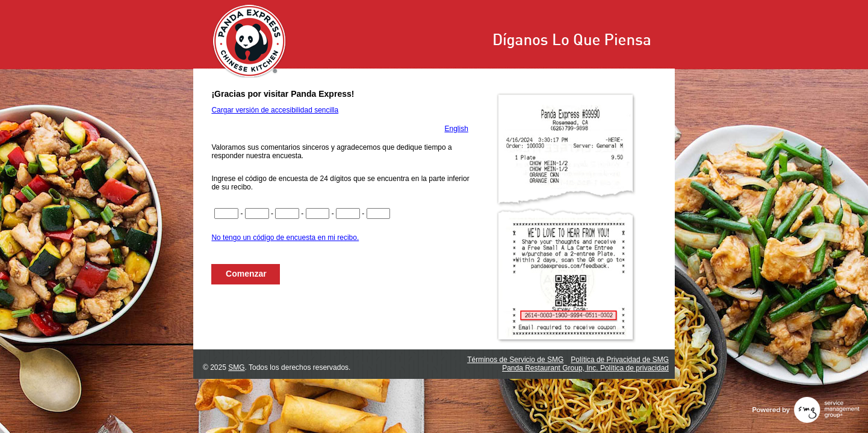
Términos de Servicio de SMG (515, 360)
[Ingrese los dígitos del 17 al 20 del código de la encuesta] (348, 213)
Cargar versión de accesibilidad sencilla (275, 110)
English (456, 129)
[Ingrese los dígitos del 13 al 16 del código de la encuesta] (318, 213)
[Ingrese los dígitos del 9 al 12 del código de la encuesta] (287, 213)
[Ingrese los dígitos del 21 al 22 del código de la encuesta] (379, 213)
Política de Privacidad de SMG (620, 360)
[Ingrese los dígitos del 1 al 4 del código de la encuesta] (226, 213)
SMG (236, 367)
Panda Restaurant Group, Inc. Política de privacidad (585, 368)
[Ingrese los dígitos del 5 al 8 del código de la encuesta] (257, 213)
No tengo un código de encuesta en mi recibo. (285, 238)
